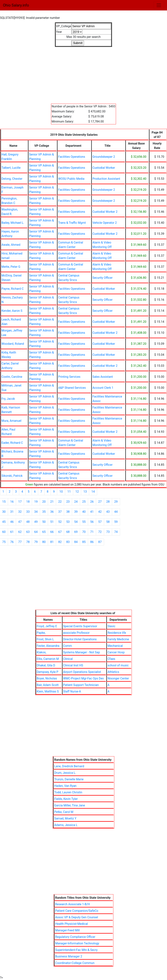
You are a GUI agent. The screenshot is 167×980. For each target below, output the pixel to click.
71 (92, 532)
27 (100, 502)
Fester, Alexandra (48, 646)
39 (76, 512)
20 (44, 502)
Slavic (111, 626)
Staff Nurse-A (72, 691)
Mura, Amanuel (11, 421)
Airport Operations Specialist (82, 672)
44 (116, 512)
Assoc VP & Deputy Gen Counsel (77, 917)
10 (61, 492)
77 (20, 542)
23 (68, 502)
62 (20, 532)
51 (52, 522)
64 (36, 532)
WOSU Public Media (71, 179)
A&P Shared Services (72, 388)
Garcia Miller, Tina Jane (70, 805)
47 (20, 522)
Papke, (41, 633)
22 (60, 502)
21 (52, 502)
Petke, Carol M (64, 812)
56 (92, 522)
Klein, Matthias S (48, 691)
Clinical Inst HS (73, 665)
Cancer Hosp (116, 652)
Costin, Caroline (12, 377)
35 (44, 512)
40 (84, 512)
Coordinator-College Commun (75, 963)
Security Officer (102, 278)
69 (76, 532)
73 (108, 532)
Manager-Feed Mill (67, 930)
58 (108, 522)
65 (44, 532)
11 (69, 492)
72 (100, 532)
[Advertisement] (83, 73)
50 (44, 522)
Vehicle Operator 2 (105, 223)
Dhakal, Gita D (46, 665)
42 (100, 512)
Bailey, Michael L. (13, 223)
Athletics (113, 672)
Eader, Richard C (12, 443)
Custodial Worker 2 (105, 212)
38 (68, 512)
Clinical (68, 659)
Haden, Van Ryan (65, 786)
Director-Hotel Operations (80, 639)
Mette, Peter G (11, 267)
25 (84, 502)
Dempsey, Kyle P (47, 672)
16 (12, 502)
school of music (118, 665)
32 (20, 512)
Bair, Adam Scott (48, 685)
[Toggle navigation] (159, 5)
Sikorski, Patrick (12, 476)
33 (28, 512)
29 (116, 502)
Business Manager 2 (69, 956)
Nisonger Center (118, 678)
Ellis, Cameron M (48, 659)
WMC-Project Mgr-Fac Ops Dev (83, 678)
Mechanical (115, 646)
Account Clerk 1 (103, 388)
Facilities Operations (72, 157)
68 (68, 532)
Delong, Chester (12, 179)
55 (84, 522)
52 (60, 522)
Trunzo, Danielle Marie (69, 779)
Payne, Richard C (13, 289)
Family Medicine (118, 639)
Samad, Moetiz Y (65, 818)
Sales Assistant (103, 377)
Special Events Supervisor (80, 626)
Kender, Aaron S (12, 311)
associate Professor (76, 633)
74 (116, 532)
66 (52, 532)
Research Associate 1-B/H (72, 904)
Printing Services (69, 377)
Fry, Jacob (8, 399)
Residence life (117, 633)
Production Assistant (106, 179)
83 (68, 542)
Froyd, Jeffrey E (47, 626)
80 (44, 542)
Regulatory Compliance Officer (75, 937)
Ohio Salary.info (16, 5)
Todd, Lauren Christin (68, 792)
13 (85, 492)
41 (92, 512)
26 (92, 502)
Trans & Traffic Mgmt (72, 223)
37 (60, 512)
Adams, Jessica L (66, 825)
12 (77, 492)
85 (84, 542)
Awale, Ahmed (11, 245)
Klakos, (41, 652)
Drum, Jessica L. (65, 773)
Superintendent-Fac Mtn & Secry (76, 950)
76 (12, 542)
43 (108, 512)
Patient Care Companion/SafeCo (77, 911)
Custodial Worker (104, 168)
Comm (68, 646)
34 (36, 512)
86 (92, 542)
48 (28, 522)
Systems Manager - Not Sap (82, 652)
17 (20, 502)
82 (60, 542)
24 (76, 502)
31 (12, 512)
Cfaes (111, 659)
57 (100, 522)
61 (12, 532)
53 (68, 522)
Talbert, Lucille (11, 168)
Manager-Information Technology (77, 943)
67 (60, 532)
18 (28, 502)
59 (116, 522)
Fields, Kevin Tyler (66, 799)
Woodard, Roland (13, 344)
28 (108, 502)
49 (36, 522)
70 (84, 532)
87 (100, 542)
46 (12, 522)
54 (76, 522)
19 (36, 502)
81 (52, 542)
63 (28, 532)
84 (76, 542)
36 (52, 512)
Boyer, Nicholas (47, 678)
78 (28, 542)
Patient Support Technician (81, 685)
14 (93, 492)
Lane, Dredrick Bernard (69, 766)
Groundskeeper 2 (104, 157)
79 (36, 542)
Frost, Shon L (45, 639)
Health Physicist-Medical (71, 924)
